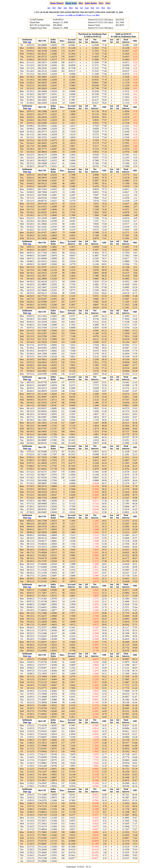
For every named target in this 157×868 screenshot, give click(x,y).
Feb (54, 8)
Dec (109, 8)
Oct (98, 8)
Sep (92, 8)
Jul (81, 8)
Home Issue (71, 3)
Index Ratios (91, 3)
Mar (60, 8)
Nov (103, 8)
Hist (81, 3)
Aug (87, 8)
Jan (49, 8)
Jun (77, 8)
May (71, 8)
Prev (101, 3)
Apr (65, 8)
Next (108, 3)
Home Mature (57, 3)
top (30, 42)
